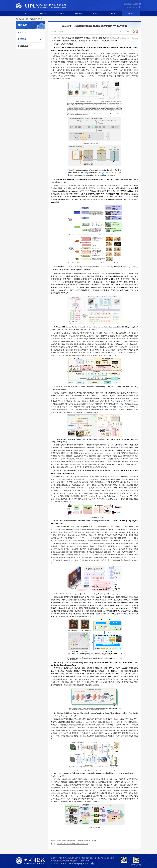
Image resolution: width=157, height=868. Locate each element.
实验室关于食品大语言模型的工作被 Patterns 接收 (73, 844)
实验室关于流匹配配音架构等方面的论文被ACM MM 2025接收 (77, 841)
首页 (26, 13)
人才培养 (96, 13)
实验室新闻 (24, 46)
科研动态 (39, 19)
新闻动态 (131, 13)
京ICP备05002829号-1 (89, 858)
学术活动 (23, 32)
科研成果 (78, 13)
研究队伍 (61, 13)
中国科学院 (128, 4)
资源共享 (114, 13)
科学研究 (43, 13)
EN (140, 4)
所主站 (135, 4)
